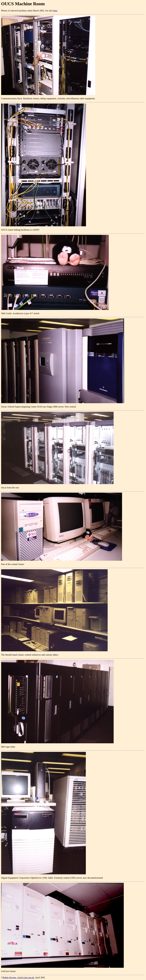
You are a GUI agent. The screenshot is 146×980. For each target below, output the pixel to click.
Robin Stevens (9, 978)
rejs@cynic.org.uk (26, 978)
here (55, 11)
